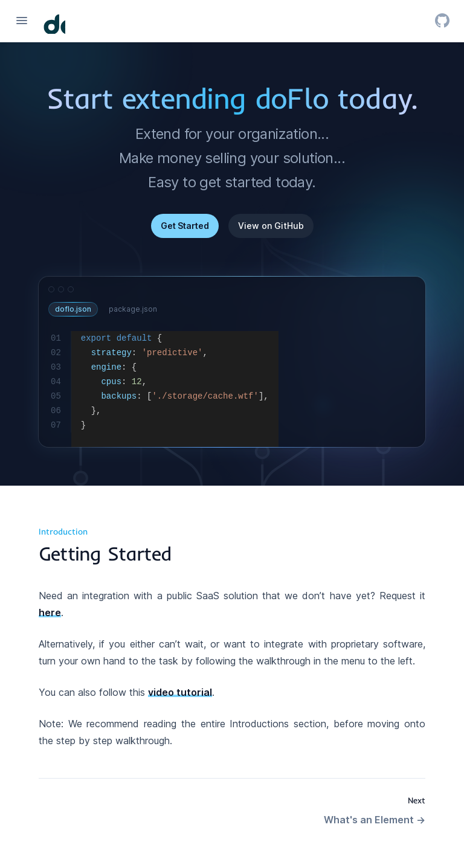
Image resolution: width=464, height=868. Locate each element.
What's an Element (375, 820)
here (50, 612)
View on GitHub (271, 226)
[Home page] (54, 23)
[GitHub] (442, 21)
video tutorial (180, 692)
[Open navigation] (22, 21)
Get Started (185, 226)
